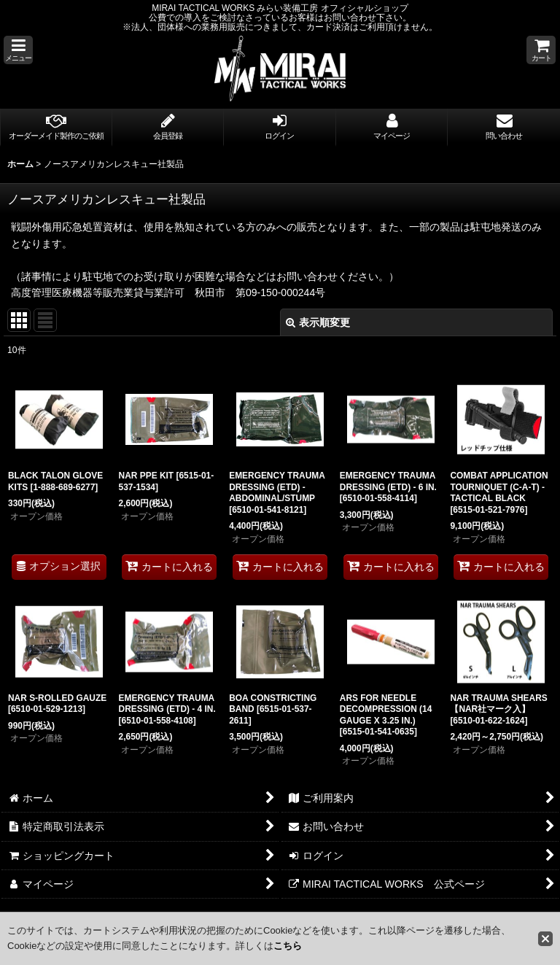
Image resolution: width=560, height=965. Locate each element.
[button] (18, 50)
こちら (288, 946)
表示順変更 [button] (318, 322)
